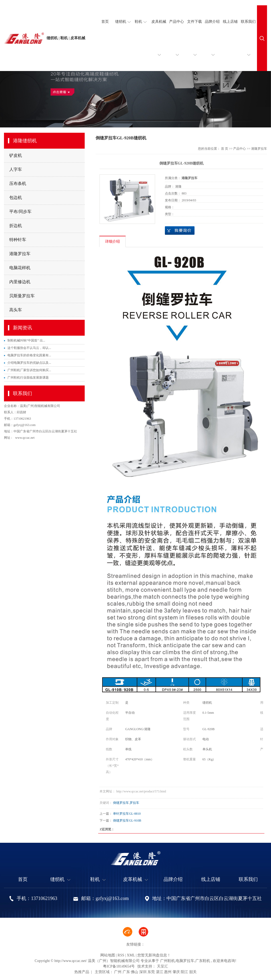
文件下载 (195, 45)
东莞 (151, 972)
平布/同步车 (20, 212)
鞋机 (141, 22)
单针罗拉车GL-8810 (127, 814)
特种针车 (18, 240)
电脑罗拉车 (185, 961)
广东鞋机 (203, 961)
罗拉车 (134, 803)
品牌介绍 (212, 45)
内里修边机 (20, 282)
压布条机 (18, 183)
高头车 (16, 310)
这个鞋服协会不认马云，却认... (29, 348)
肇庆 (176, 972)
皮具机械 (159, 45)
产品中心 (177, 45)
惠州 (168, 972)
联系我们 (248, 45)
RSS (121, 955)
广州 (118, 972)
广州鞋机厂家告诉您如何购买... (29, 370)
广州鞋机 (168, 961)
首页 (105, 22)
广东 (126, 972)
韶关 (193, 972)
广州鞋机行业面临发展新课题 (28, 378)
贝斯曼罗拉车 (22, 296)
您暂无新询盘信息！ (154, 955)
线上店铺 (230, 22)
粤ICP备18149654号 (119, 966)
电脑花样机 (20, 268)
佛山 (134, 972)
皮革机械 (135, 879)
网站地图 (108, 955)
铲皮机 (16, 155)
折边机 (16, 226)
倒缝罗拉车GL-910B (127, 821)
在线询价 (180, 230)
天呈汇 (162, 966)
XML (131, 955)
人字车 (16, 169)
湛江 (160, 972)
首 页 (225, 149)
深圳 (143, 972)
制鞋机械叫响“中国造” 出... (26, 340)
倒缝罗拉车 (121, 803)
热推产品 (82, 972)
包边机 (16, 198)
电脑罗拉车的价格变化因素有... (29, 355)
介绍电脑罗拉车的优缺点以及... (29, 363)
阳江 (184, 972)
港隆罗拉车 (20, 254)
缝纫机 (123, 22)
